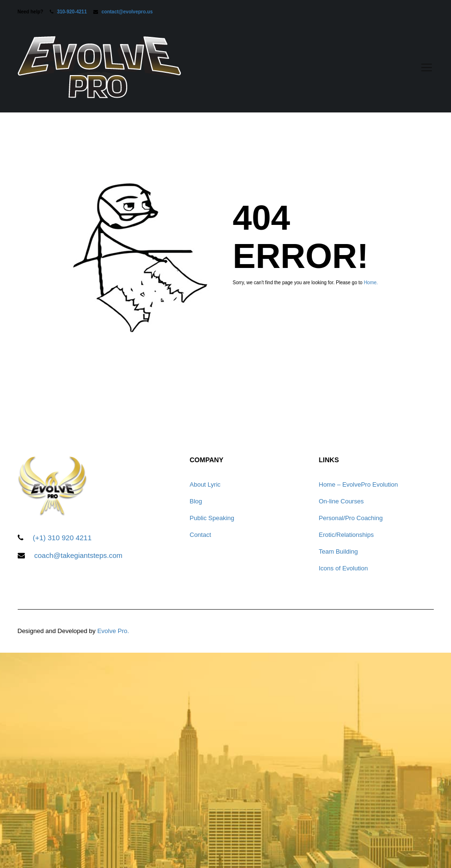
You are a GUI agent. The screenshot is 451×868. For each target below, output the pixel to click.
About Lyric (205, 484)
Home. (371, 283)
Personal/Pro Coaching (351, 518)
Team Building (339, 551)
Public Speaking (212, 518)
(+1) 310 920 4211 (62, 538)
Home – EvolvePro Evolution (358, 484)
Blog (196, 501)
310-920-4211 (72, 12)
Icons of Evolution (344, 568)
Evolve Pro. (113, 631)
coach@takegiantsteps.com (79, 555)
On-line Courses (341, 501)
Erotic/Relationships (346, 535)
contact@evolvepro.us (127, 12)
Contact (201, 535)
